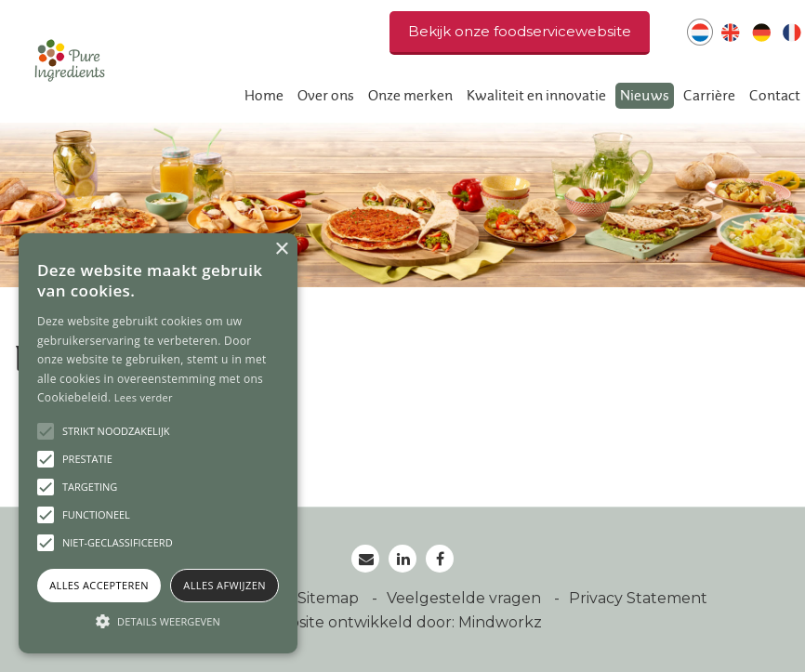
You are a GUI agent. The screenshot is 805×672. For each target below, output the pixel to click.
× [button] (281, 250)
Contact (775, 96)
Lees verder (144, 397)
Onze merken (410, 96)
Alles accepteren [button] (99, 585)
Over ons (326, 96)
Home (264, 96)
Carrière (709, 96)
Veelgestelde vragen (466, 598)
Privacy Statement (638, 598)
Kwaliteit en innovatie (536, 96)
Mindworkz (500, 622)
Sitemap (330, 598)
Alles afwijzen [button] (224, 585)
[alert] (158, 443)
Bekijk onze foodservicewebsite (520, 31)
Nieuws (645, 96)
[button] (158, 621)
